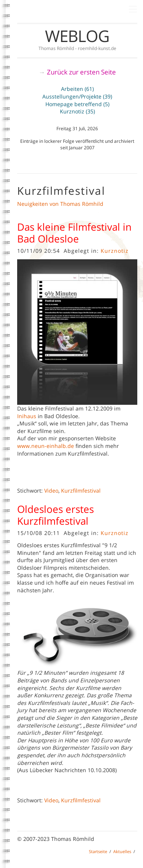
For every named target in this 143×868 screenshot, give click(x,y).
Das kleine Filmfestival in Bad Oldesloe (74, 233)
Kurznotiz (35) (77, 111)
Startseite (98, 851)
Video (51, 491)
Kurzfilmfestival (81, 491)
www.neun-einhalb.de (46, 446)
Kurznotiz (115, 251)
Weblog (77, 36)
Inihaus (27, 416)
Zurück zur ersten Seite (81, 72)
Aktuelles (122, 851)
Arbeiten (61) (77, 89)
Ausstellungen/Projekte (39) (77, 96)
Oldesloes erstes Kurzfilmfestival (55, 515)
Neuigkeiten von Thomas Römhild (60, 204)
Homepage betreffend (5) (77, 104)
